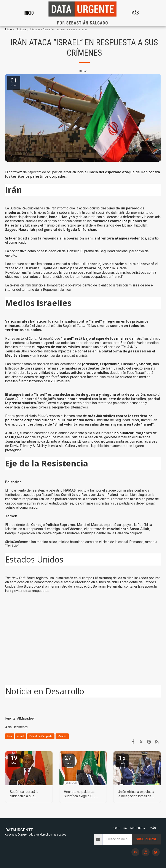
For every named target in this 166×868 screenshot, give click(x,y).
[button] (152, 13)
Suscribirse (146, 839)
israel (21, 736)
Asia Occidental (17, 727)
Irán (10, 736)
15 (122, 760)
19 (14, 760)
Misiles (62, 736)
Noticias (21, 29)
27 (68, 760)
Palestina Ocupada (41, 736)
